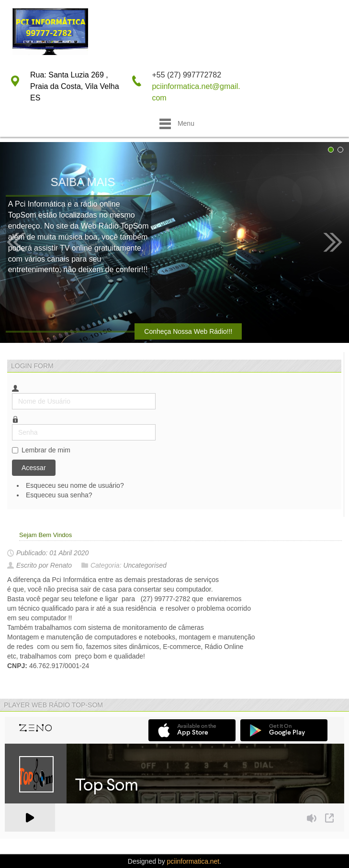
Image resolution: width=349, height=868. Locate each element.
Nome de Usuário (12, 393)
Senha (12, 424)
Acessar (34, 468)
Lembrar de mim (46, 450)
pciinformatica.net (193, 861)
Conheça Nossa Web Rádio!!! (188, 331)
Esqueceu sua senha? (59, 495)
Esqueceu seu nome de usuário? (75, 485)
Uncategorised (145, 565)
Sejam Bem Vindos (45, 535)
